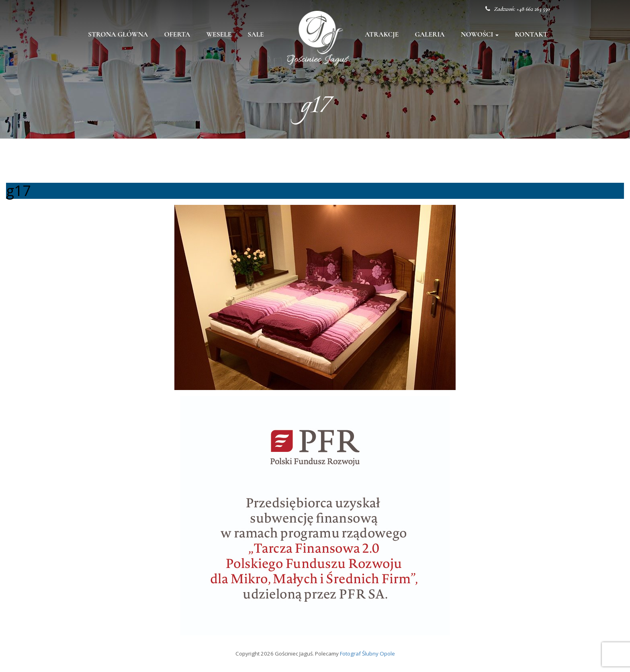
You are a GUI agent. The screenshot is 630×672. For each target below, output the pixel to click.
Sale (256, 34)
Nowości (480, 34)
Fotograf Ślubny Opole (367, 654)
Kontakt (531, 34)
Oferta (177, 34)
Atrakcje (382, 34)
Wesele (219, 34)
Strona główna (118, 34)
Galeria (430, 34)
